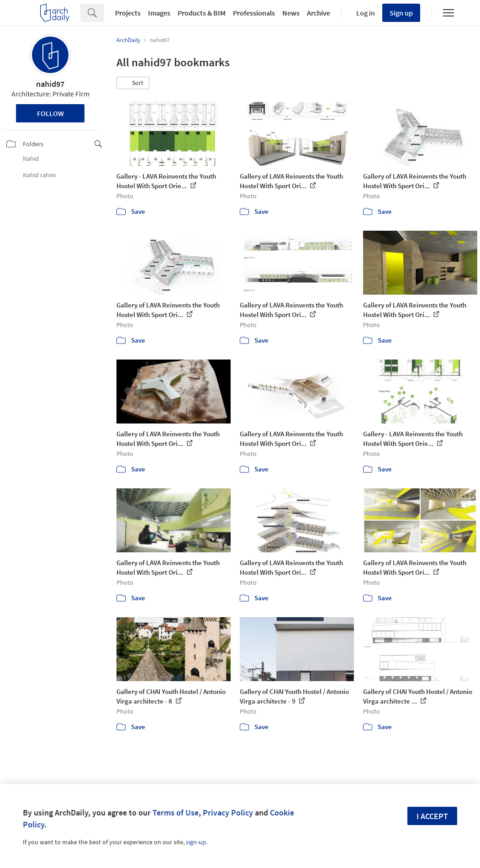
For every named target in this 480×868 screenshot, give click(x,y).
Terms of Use (176, 812)
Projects (128, 13)
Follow (50, 113)
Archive (319, 13)
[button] (133, 83)
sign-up (196, 842)
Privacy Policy (228, 812)
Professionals (254, 13)
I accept (432, 816)
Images (159, 13)
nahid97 (50, 84)
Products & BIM (202, 13)
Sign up (401, 13)
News (291, 13)
